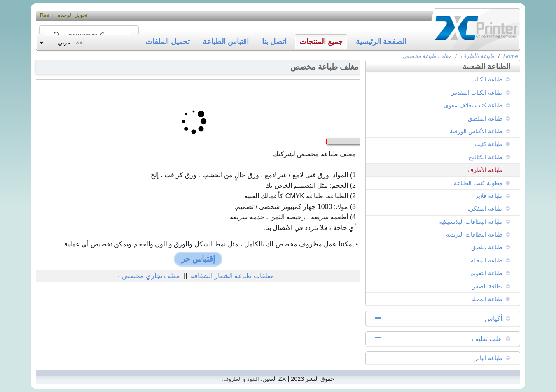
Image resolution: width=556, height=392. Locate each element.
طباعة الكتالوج (485, 157)
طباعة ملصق (487, 247)
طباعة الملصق (485, 118)
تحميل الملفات (168, 42)
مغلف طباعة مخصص (427, 56)
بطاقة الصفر (487, 286)
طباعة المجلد (487, 299)
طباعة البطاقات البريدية (474, 234)
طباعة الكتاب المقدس (476, 93)
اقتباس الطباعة (226, 42)
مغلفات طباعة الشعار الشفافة (232, 276)
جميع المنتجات (321, 42)
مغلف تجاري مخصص (151, 276)
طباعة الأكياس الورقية (476, 131)
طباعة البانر (489, 358)
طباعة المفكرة (485, 209)
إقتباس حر (198, 259)
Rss (44, 15)
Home (511, 56)
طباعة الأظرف (478, 56)
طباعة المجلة (487, 260)
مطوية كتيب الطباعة (478, 183)
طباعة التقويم (486, 273)
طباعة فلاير (489, 196)
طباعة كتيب (488, 144)
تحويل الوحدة (73, 15)
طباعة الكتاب (487, 79)
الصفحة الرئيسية (381, 42)
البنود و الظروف (241, 379)
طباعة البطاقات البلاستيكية (471, 222)
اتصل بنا (274, 42)
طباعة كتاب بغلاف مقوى (473, 105)
